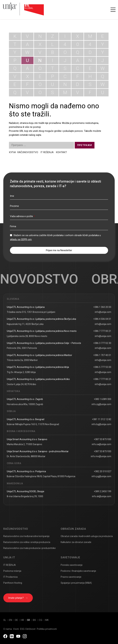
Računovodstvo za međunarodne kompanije (26, 536)
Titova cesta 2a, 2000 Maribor (22, 360)
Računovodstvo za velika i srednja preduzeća (27, 542)
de (17, 620)
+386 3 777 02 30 (102, 343)
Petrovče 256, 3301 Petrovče (22, 348)
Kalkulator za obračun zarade (76, 542)
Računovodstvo (16, 529)
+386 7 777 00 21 (102, 331)
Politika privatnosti (47, 629)
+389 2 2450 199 (103, 491)
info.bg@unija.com (101, 424)
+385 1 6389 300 (103, 399)
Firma (13, 226)
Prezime (14, 206)
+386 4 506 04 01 (102, 319)
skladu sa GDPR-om (21, 239)
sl (5, 620)
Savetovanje (70, 557)
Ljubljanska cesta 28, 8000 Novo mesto (27, 336)
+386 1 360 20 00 (102, 307)
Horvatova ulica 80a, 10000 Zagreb (25, 404)
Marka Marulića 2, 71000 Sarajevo (24, 444)
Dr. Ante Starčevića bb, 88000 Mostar (26, 456)
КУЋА (12, 152)
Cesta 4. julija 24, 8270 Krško (21, 384)
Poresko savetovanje (72, 565)
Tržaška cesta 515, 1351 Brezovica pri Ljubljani (31, 312)
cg (41, 620)
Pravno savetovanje (71, 577)
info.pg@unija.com (101, 476)
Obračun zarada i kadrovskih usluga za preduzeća (87, 536)
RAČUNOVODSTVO (28, 152)
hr (23, 620)
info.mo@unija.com (101, 456)
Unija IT (9, 557)
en (11, 620)
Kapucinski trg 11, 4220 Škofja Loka (25, 324)
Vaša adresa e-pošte (22, 216)
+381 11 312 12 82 (102, 419)
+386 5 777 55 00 (102, 367)
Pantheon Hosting (13, 583)
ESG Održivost (28, 629)
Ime (12, 196)
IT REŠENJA (47, 152)
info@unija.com (103, 312)
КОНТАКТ (61, 152)
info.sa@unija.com (102, 444)
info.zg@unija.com (101, 404)
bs (35, 620)
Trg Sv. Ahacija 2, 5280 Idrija (21, 372)
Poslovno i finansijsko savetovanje (78, 571)
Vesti (16, 629)
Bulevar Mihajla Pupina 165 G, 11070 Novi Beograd (33, 424)
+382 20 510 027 (103, 471)
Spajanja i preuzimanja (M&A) (76, 583)
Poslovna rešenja (12, 571)
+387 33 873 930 (103, 439)
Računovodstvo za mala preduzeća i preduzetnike (29, 548)
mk (47, 620)
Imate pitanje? (18, 598)
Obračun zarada (73, 529)
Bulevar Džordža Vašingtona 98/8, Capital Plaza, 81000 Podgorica (41, 476)
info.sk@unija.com (102, 496)
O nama (8, 629)
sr (29, 620)
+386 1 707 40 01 (102, 355)
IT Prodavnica (10, 577)
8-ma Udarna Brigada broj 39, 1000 (25, 496)
